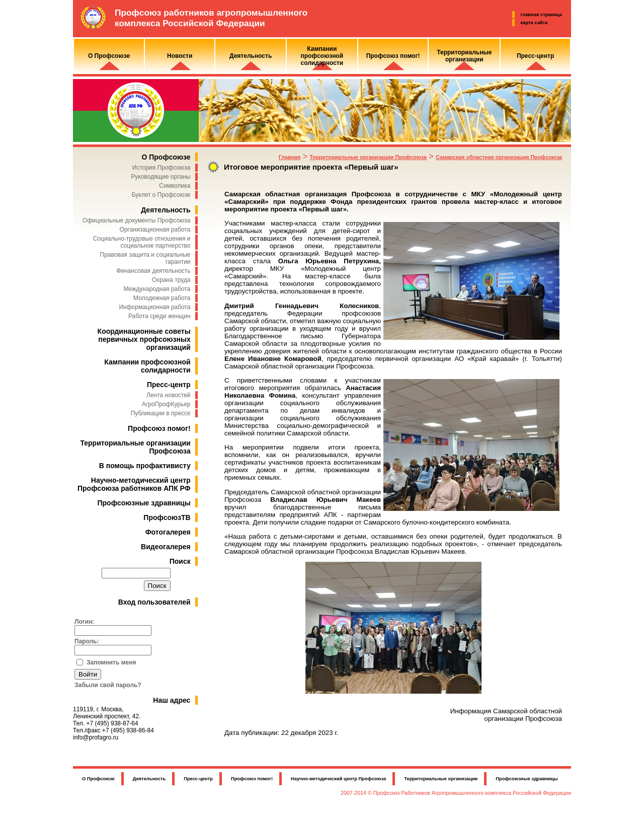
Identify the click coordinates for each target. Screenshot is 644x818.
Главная (290, 157)
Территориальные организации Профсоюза (368, 157)
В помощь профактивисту (145, 466)
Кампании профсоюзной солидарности (147, 366)
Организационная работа (155, 230)
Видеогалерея (166, 547)
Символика (175, 186)
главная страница (541, 15)
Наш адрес (172, 700)
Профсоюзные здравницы (144, 503)
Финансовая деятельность (153, 271)
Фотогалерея (168, 532)
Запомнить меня (111, 662)
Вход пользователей (154, 602)
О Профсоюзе (166, 157)
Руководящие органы (160, 177)
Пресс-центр (169, 385)
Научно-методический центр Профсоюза (338, 779)
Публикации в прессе (161, 413)
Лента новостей (169, 395)
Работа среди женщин (159, 316)
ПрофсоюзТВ (167, 517)
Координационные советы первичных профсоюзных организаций (144, 339)
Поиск (180, 561)
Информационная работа (154, 307)
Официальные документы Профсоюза (136, 220)
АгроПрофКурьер (166, 404)
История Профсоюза (162, 168)
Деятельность (166, 210)
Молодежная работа (162, 298)
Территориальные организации (441, 779)
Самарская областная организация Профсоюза (499, 157)
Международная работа (157, 289)
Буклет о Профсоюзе (161, 195)
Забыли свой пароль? (108, 685)
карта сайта (534, 23)
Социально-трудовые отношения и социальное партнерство (142, 242)
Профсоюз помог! (159, 428)
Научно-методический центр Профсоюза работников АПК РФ (134, 484)
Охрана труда (171, 280)
